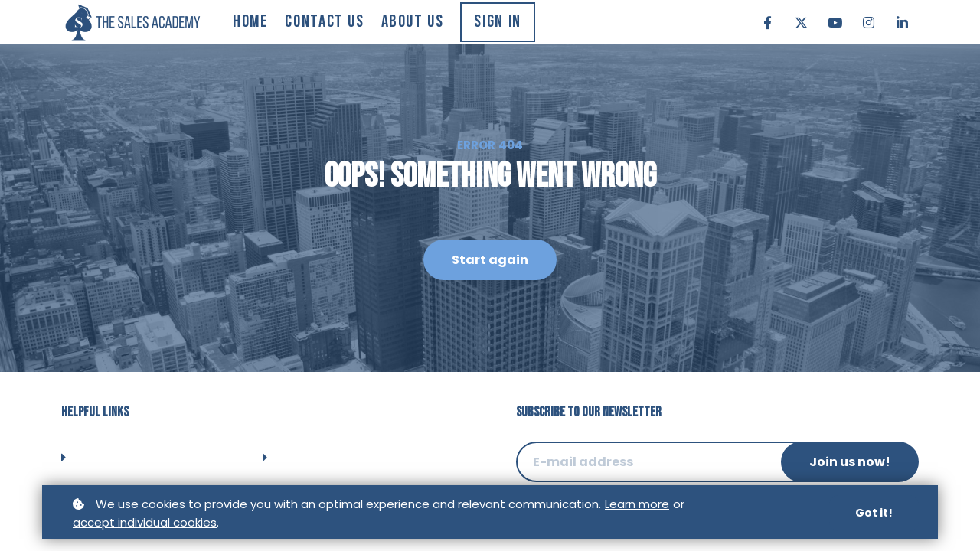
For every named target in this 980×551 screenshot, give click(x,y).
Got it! (874, 514)
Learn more (637, 505)
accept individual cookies (145, 523)
